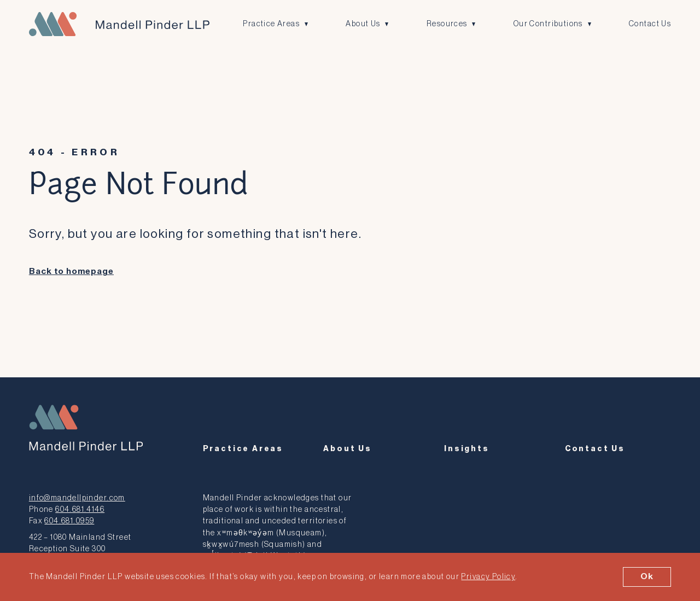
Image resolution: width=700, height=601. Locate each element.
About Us (363, 24)
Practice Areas (271, 24)
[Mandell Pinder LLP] (119, 24)
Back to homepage (71, 272)
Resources (447, 24)
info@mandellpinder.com (77, 498)
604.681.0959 (69, 521)
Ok (647, 576)
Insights (467, 449)
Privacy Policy (488, 577)
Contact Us (650, 24)
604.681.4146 (80, 509)
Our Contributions (548, 24)
